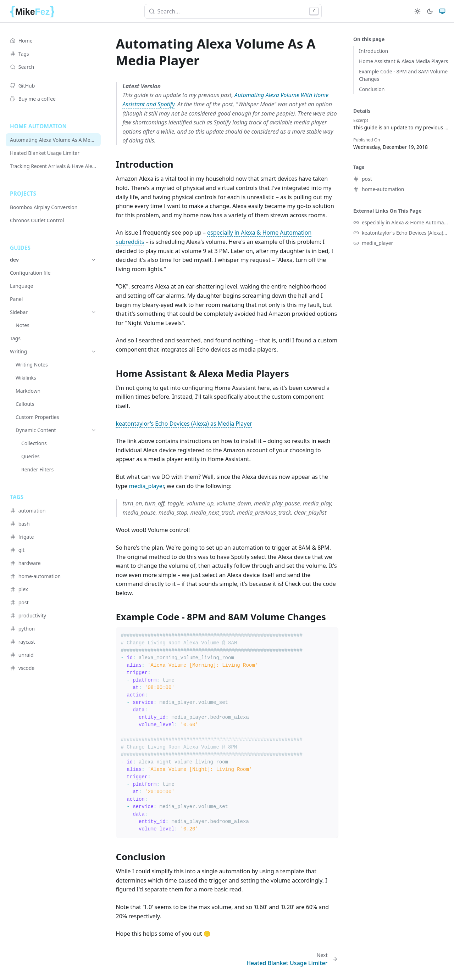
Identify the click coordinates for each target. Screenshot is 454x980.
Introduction (373, 51)
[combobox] (233, 11)
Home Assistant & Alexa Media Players (403, 61)
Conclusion (372, 89)
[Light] (417, 11)
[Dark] (430, 11)
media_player (146, 486)
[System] (442, 11)
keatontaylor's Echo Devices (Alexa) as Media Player (184, 424)
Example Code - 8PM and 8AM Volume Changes (403, 75)
